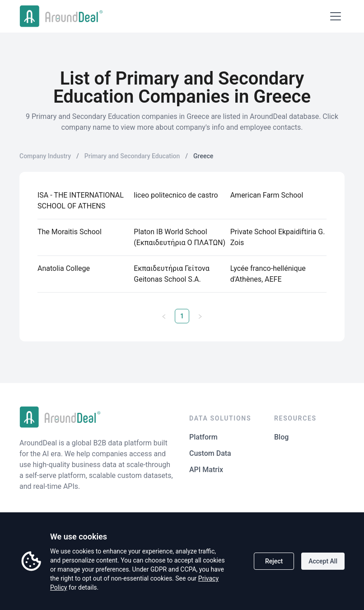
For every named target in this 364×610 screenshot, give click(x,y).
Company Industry (45, 156)
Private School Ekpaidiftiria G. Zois (278, 237)
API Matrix (206, 470)
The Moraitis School (70, 232)
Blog (281, 437)
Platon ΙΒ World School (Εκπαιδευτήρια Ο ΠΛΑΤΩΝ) (180, 237)
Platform (203, 437)
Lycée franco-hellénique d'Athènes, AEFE (268, 274)
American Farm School (267, 195)
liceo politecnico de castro (176, 195)
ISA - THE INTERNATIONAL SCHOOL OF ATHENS (81, 201)
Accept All (323, 561)
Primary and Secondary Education (132, 156)
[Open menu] (336, 16)
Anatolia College (64, 268)
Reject (274, 561)
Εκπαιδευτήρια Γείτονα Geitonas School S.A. (171, 274)
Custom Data (210, 453)
